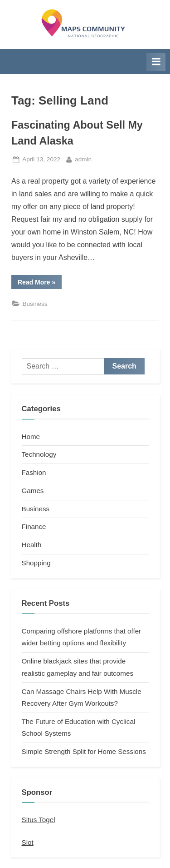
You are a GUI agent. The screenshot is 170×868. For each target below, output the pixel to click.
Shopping (36, 563)
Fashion (34, 472)
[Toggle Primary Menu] (156, 62)
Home (31, 436)
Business (35, 304)
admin (83, 158)
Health (32, 545)
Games (33, 491)
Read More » (40, 284)
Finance (34, 526)
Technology (39, 454)
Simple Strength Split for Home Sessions (84, 751)
